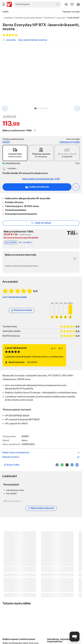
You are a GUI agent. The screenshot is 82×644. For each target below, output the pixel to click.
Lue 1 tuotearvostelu (15, 297)
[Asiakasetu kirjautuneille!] (76, 187)
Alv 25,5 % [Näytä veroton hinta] (9, 117)
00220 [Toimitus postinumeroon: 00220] (6, 142)
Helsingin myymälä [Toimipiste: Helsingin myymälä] (70, 142)
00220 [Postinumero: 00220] (5, 12)
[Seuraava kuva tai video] (77, 108)
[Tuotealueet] (4, 4)
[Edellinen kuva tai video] (5, 108)
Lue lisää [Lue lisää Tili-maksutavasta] (28, 242)
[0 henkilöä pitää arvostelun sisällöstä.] (53, 348)
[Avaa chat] (75, 637)
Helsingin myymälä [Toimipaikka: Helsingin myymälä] (71, 12)
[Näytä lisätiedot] (41, 508)
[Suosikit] (72, 4)
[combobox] (37, 4)
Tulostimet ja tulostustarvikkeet (28, 18)
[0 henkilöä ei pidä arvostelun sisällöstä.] (60, 348)
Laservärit (61, 18)
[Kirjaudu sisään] (66, 4)
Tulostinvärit (49, 18)
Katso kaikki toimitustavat (41, 179)
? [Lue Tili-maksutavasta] (35, 131)
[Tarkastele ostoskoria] (78, 4)
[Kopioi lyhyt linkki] (29, 465)
